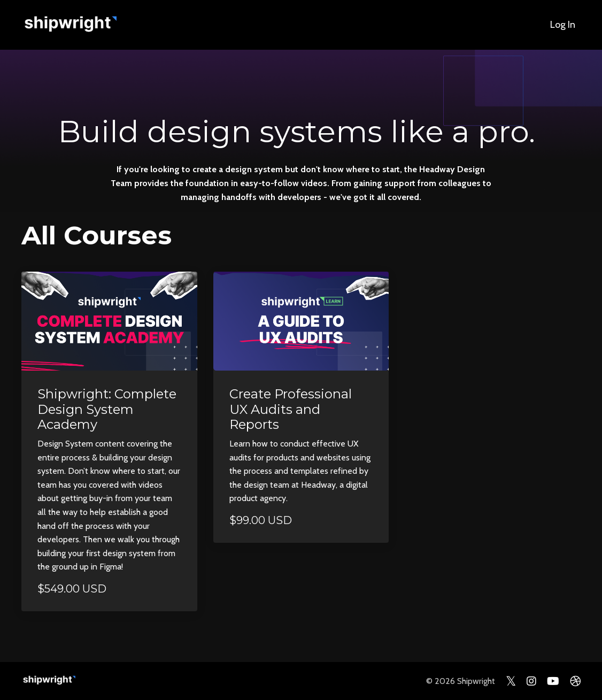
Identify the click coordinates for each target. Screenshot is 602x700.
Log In (563, 25)
